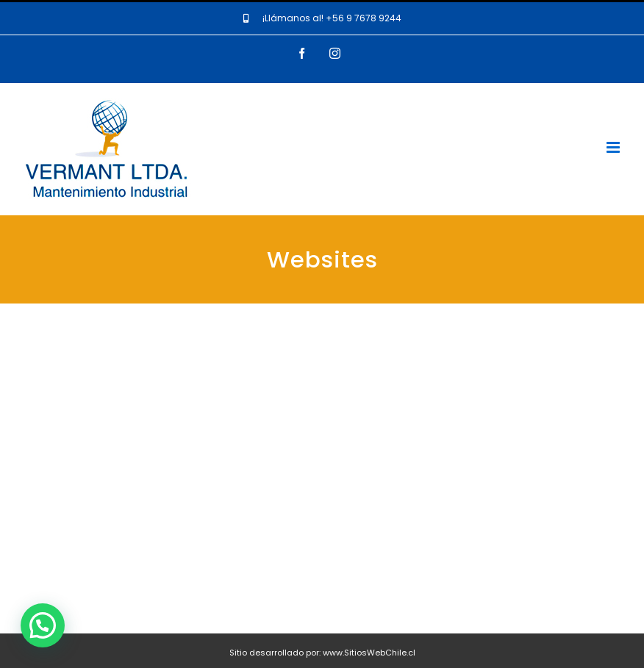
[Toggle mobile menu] (614, 147)
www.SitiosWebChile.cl (369, 653)
